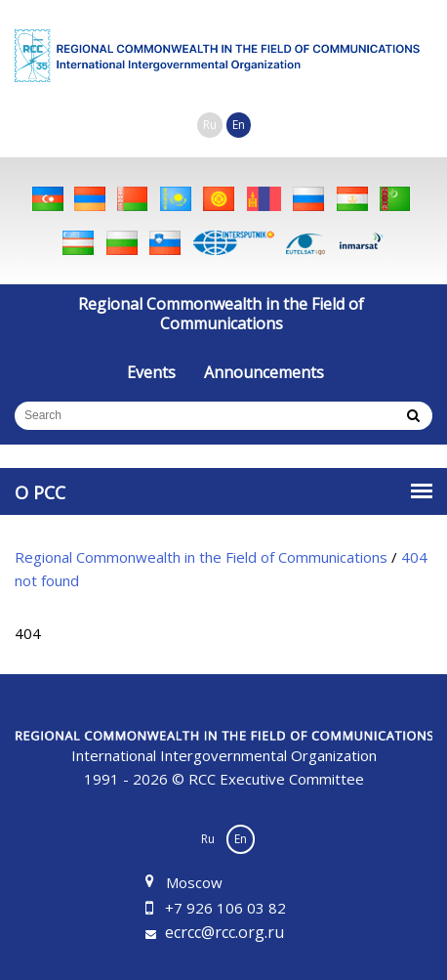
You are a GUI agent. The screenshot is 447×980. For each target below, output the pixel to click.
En (239, 125)
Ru (210, 125)
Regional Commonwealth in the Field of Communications (221, 314)
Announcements (264, 372)
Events (151, 372)
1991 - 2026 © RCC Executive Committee (223, 758)
